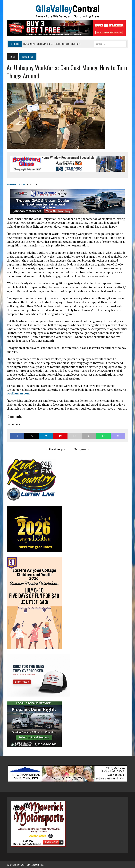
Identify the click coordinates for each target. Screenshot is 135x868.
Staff (22, 184)
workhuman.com (18, 393)
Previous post (56, 449)
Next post (81, 449)
